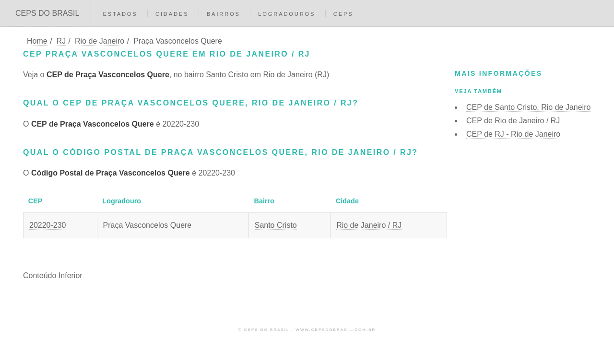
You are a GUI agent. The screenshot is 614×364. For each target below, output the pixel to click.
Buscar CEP (566, 13)
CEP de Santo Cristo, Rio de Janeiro (528, 107)
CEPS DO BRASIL (47, 13)
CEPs (343, 14)
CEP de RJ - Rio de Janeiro (513, 134)
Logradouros (287, 14)
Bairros (224, 14)
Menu (599, 13)
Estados (120, 14)
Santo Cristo (276, 225)
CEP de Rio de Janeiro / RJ (513, 121)
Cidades (172, 14)
